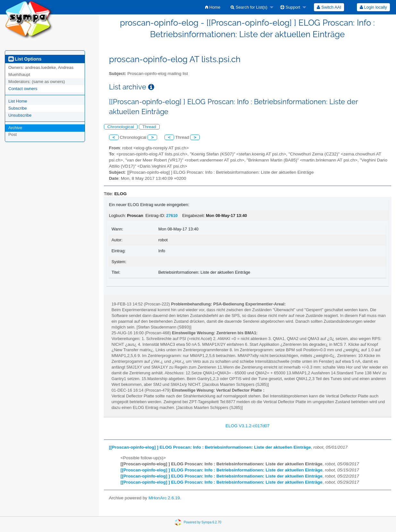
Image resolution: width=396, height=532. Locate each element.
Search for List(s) (249, 7)
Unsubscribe (20, 115)
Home (213, 7)
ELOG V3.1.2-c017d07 (248, 426)
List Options (25, 59)
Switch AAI (329, 7)
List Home (18, 101)
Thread (149, 127)
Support (290, 7)
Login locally (373, 7)
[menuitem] (213, 7)
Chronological (121, 127)
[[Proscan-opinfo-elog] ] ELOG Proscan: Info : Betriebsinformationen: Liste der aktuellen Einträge (210, 447)
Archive (15, 128)
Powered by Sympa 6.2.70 (202, 522)
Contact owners (23, 89)
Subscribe (18, 108)
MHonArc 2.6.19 (164, 498)
